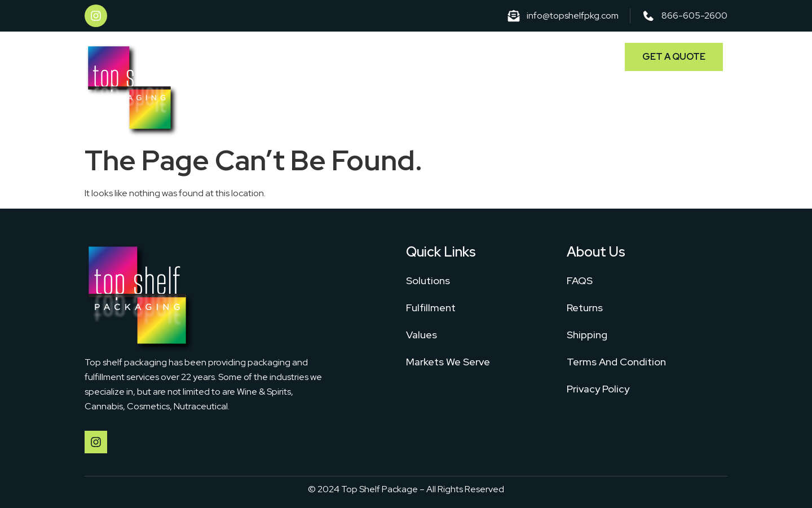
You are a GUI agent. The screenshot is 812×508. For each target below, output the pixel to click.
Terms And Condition (616, 362)
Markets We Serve (552, 55)
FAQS (580, 280)
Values (422, 335)
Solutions (402, 55)
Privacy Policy (598, 389)
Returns (585, 308)
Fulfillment (467, 55)
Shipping (587, 335)
